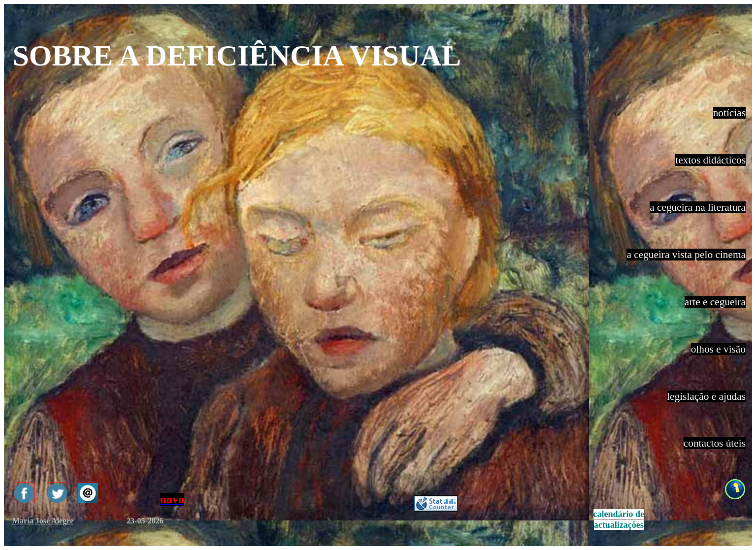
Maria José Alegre (43, 521)
